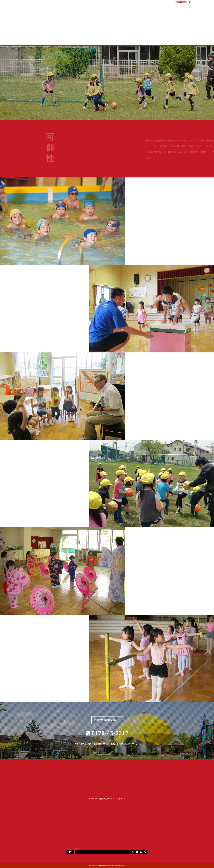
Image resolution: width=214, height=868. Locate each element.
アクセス (209, 5)
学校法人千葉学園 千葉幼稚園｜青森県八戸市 (107, 15)
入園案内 (96, 39)
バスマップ (198, 5)
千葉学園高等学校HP (183, 2)
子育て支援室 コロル (118, 39)
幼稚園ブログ (161, 39)
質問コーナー (139, 39)
